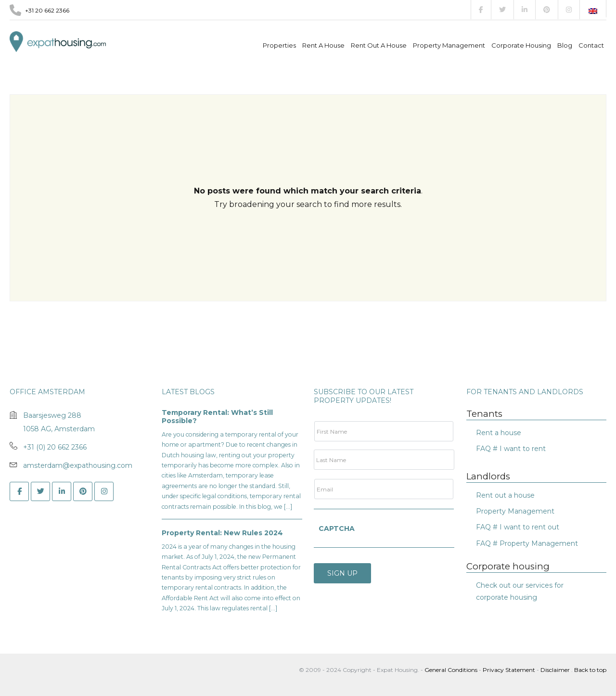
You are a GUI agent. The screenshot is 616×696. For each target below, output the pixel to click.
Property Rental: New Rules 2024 (222, 533)
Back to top (590, 670)
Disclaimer (555, 670)
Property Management (515, 511)
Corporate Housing (521, 45)
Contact (591, 45)
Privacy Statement (509, 670)
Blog (565, 45)
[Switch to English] (593, 11)
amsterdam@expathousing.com (78, 465)
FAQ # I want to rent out (518, 527)
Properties (279, 45)
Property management (449, 45)
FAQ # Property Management (527, 543)
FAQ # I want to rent (511, 449)
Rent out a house (379, 45)
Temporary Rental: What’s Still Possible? (217, 417)
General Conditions (452, 670)
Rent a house (323, 45)
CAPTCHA (337, 528)
